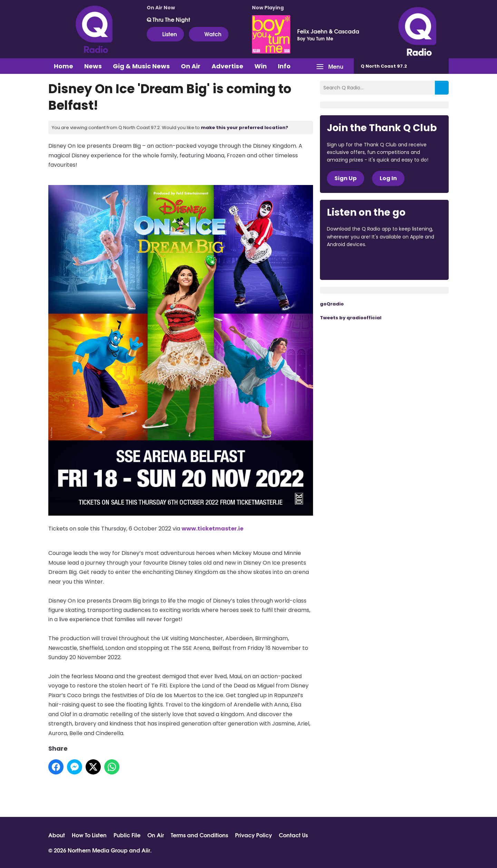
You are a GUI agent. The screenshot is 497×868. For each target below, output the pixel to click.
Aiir (146, 850)
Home (64, 66)
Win (261, 66)
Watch (209, 34)
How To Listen (89, 835)
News (93, 66)
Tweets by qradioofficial (351, 318)
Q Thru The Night (168, 19)
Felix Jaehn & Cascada (328, 31)
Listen (165, 34)
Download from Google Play (411, 263)
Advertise (227, 66)
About (57, 835)
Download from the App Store (354, 263)
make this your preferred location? (245, 128)
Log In (388, 178)
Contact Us (293, 835)
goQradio (332, 304)
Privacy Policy (254, 835)
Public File (127, 835)
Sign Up (345, 178)
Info (284, 66)
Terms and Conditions (199, 835)
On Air (191, 66)
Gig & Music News (141, 66)
